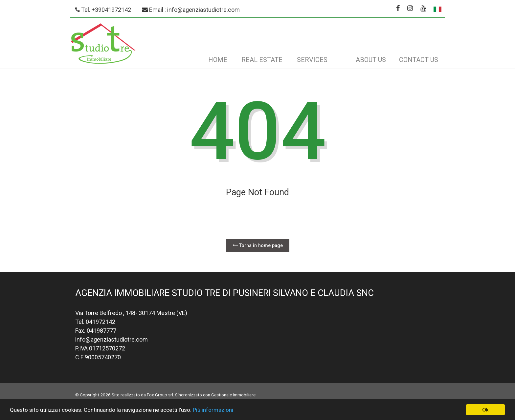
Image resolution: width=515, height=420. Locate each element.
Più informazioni (213, 413)
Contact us (419, 60)
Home (218, 60)
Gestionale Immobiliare (233, 395)
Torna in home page (258, 245)
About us (371, 60)
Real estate (262, 60)
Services (312, 60)
